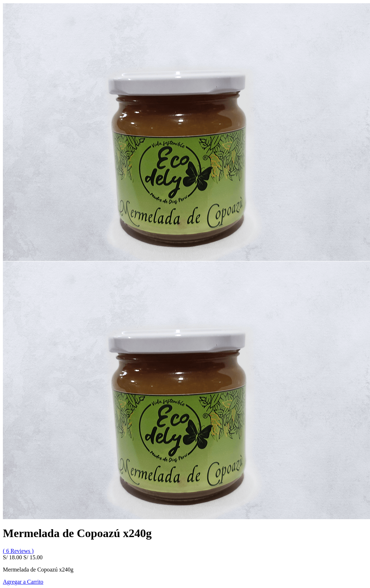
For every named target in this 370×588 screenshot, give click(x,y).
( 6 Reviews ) (18, 551)
